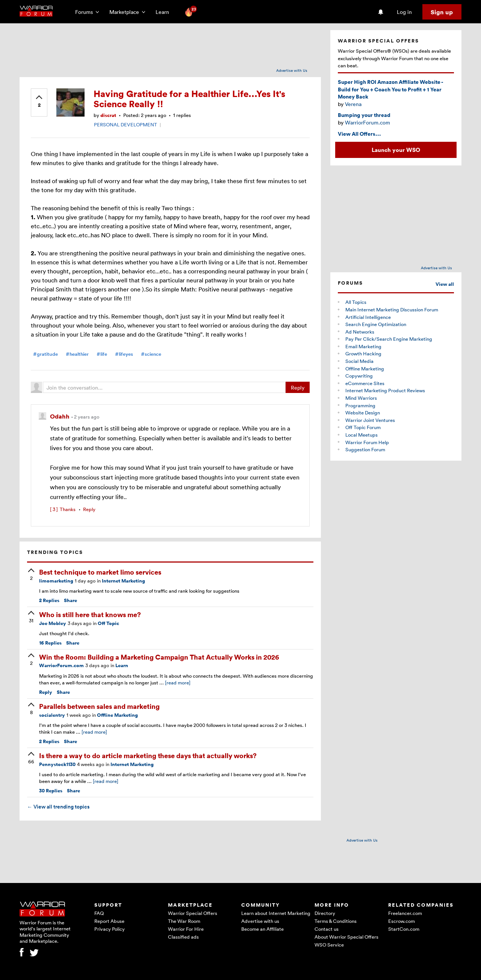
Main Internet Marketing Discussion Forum (392, 309)
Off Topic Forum (363, 427)
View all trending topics (58, 807)
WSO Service (329, 945)
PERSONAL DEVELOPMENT (126, 124)
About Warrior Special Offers (346, 937)
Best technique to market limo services (100, 572)
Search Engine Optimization (376, 324)
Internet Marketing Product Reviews (385, 390)
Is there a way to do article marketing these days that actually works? (148, 755)
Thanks (63, 509)
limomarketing (56, 581)
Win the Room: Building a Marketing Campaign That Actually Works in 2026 (159, 657)
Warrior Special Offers (193, 913)
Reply (298, 388)
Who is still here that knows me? (90, 614)
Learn (165, 12)
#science (151, 354)
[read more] (178, 683)
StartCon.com (404, 929)
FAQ (99, 913)
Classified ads (183, 937)
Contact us (327, 929)
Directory (325, 913)
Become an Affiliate (262, 929)
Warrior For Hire (186, 929)
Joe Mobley (53, 623)
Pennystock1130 (57, 764)
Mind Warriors (361, 398)
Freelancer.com (405, 913)
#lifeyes (124, 354)
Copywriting (359, 376)
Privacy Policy (110, 929)
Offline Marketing (117, 715)
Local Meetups (362, 435)
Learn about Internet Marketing (276, 913)
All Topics (356, 302)
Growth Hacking (363, 353)
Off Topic (108, 623)
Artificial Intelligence (368, 317)
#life (102, 354)
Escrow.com (402, 921)
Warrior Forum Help (367, 442)
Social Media (359, 361)
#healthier (77, 354)
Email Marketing (363, 346)
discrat (108, 115)
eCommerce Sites (365, 383)
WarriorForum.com (61, 665)
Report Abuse (109, 921)
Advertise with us (260, 921)
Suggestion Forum (365, 449)
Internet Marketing (123, 581)
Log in (404, 12)
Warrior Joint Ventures (370, 420)
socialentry (52, 715)
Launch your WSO (396, 150)
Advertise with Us (292, 70)
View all (445, 284)
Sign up (442, 12)
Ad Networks (360, 332)
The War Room (184, 921)
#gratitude (45, 354)
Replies (49, 600)
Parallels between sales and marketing (99, 706)
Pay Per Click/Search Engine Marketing (389, 339)
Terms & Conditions (336, 921)
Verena (353, 104)
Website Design (363, 413)
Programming (360, 405)
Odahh (61, 416)
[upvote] (39, 102)
